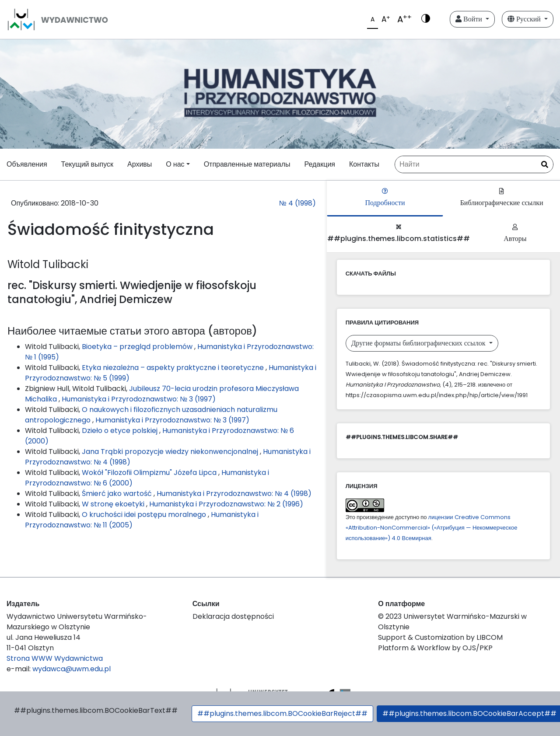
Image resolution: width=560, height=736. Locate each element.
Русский (525, 19)
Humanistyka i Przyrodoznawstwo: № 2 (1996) (226, 504)
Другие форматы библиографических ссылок (419, 343)
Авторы (515, 234)
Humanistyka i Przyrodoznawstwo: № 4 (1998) (234, 494)
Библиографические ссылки (502, 198)
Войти (470, 19)
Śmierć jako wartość (118, 494)
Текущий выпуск (87, 164)
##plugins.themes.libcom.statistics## (399, 234)
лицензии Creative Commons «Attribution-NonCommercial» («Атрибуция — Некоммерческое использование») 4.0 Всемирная (432, 528)
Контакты (364, 164)
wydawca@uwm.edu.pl (72, 669)
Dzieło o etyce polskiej (121, 431)
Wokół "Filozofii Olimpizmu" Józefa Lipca (150, 473)
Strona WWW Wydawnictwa (55, 658)
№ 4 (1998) (297, 203)
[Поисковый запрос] (474, 164)
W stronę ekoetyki (114, 504)
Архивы (140, 164)
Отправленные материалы (247, 164)
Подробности (385, 198)
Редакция (320, 164)
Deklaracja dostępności (233, 616)
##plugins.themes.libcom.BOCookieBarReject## (282, 713)
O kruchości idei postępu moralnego (145, 515)
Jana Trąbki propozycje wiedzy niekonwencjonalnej (171, 452)
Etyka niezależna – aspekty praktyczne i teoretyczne (174, 368)
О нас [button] (175, 164)
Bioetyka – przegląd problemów (138, 347)
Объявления (27, 164)
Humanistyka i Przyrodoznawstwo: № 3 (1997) (139, 399)
